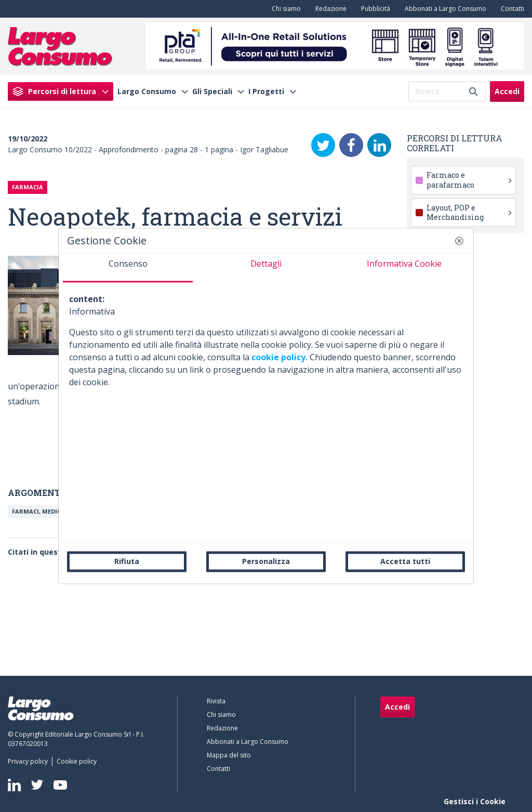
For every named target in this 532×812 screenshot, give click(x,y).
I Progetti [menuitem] (266, 91)
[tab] (128, 268)
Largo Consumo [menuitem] (147, 91)
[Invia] (473, 91)
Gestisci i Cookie (475, 801)
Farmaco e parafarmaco (469, 180)
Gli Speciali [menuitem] (212, 91)
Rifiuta (127, 561)
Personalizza (266, 561)
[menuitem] (284, 9)
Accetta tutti (405, 561)
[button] (459, 241)
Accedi (507, 91)
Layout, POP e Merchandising (469, 212)
